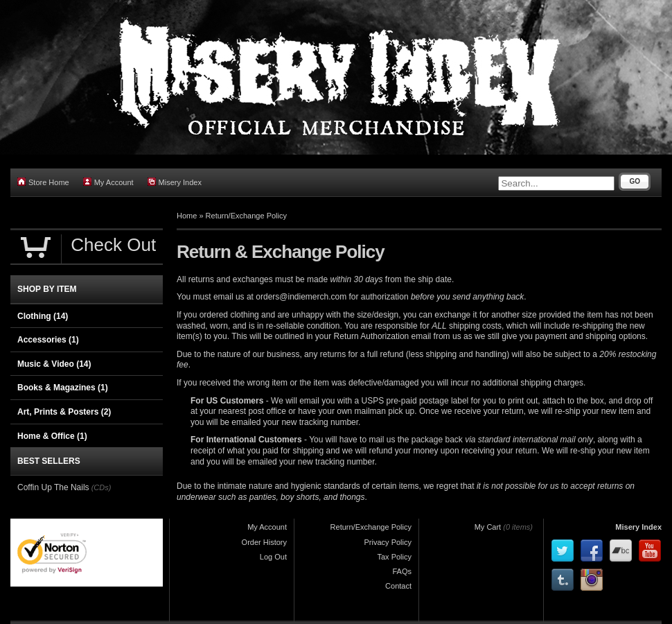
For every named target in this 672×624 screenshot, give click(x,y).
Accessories (48, 340)
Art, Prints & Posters (64, 412)
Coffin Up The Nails (53, 487)
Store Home (43, 182)
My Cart (488, 527)
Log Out (273, 557)
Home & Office (52, 436)
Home (187, 216)
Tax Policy (394, 557)
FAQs (402, 571)
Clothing (43, 316)
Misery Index (175, 182)
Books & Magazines (63, 388)
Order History (264, 542)
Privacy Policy (388, 542)
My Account (108, 182)
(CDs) (101, 487)
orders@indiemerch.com (301, 297)
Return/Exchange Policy (246, 216)
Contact (398, 586)
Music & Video (54, 364)
